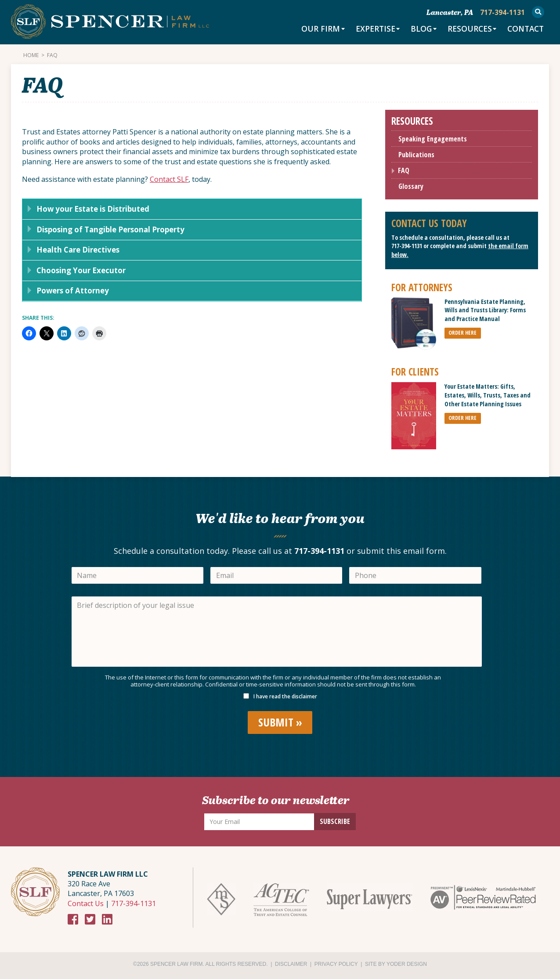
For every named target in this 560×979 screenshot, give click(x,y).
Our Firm (314, 29)
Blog (417, 29)
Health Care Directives (77, 252)
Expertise (370, 29)
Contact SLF (169, 179)
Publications (416, 155)
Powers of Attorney (70, 295)
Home (31, 56)
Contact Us (86, 903)
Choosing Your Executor (78, 274)
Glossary (411, 187)
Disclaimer (291, 964)
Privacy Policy (336, 964)
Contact (524, 29)
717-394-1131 (407, 246)
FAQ (404, 171)
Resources (466, 29)
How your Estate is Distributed (92, 210)
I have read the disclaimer (285, 696)
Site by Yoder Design (396, 964)
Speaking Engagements (433, 139)
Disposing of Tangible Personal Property (110, 231)
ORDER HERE (462, 333)
